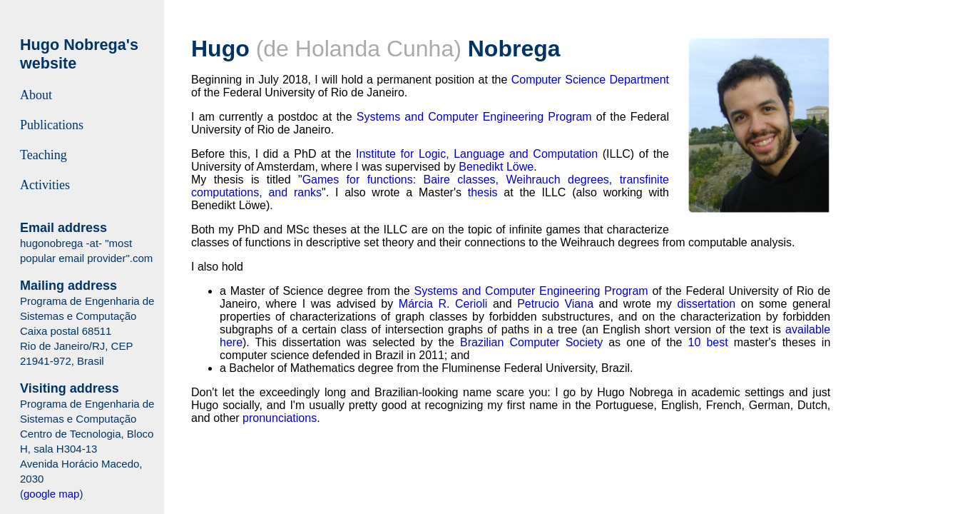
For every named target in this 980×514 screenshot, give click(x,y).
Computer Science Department (590, 80)
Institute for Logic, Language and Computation (477, 154)
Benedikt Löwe (496, 167)
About (36, 95)
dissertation (706, 304)
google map (51, 494)
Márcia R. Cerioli (443, 304)
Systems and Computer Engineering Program (474, 117)
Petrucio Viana (555, 304)
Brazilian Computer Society (531, 342)
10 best (708, 342)
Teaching (44, 155)
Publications (52, 125)
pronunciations (280, 418)
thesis (483, 192)
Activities (45, 185)
